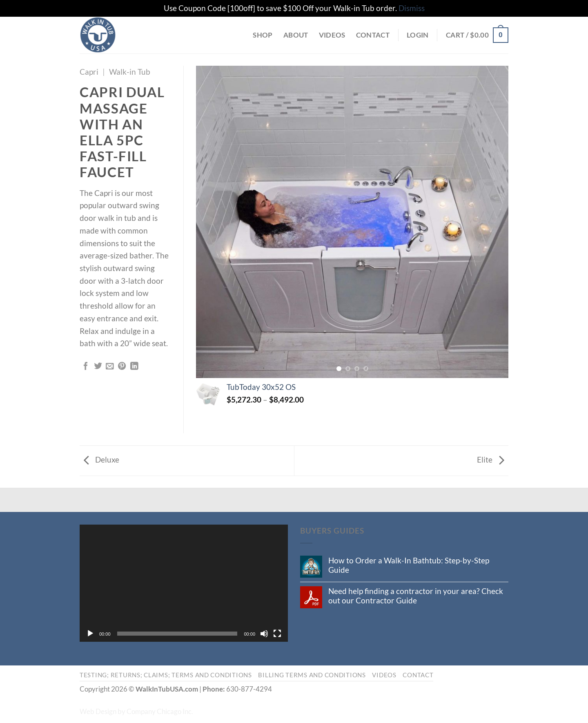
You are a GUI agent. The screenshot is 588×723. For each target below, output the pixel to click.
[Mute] (264, 634)
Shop (263, 35)
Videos (332, 35)
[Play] (90, 634)
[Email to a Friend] (110, 367)
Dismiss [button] (412, 8)
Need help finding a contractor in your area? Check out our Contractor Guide (416, 596)
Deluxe (101, 459)
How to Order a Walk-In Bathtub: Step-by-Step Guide (409, 565)
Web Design (98, 711)
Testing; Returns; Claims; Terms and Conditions (166, 675)
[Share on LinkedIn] (134, 367)
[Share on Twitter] (98, 367)
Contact (373, 35)
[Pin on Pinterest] (122, 367)
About (296, 35)
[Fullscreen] (277, 634)
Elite (491, 459)
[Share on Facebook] (86, 367)
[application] (184, 583)
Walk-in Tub (130, 72)
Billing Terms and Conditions (312, 675)
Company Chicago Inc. (160, 711)
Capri (89, 72)
